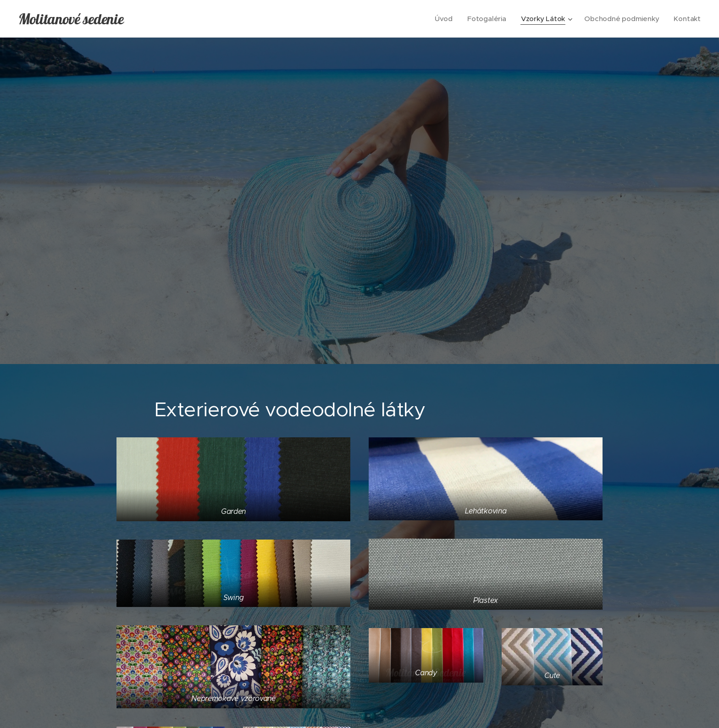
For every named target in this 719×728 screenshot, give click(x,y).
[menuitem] (441, 19)
